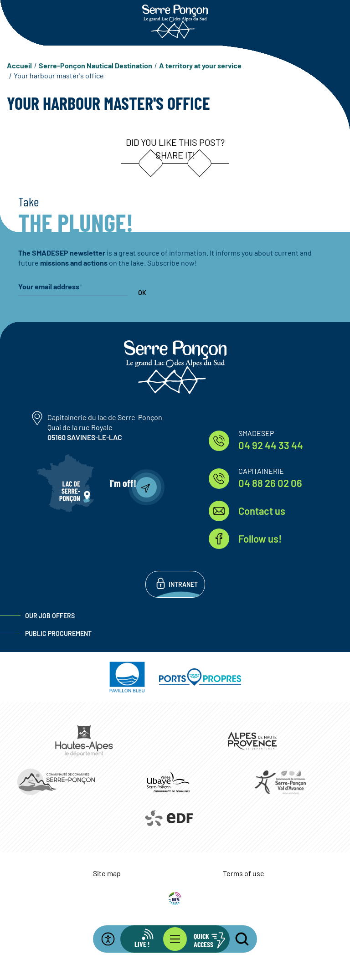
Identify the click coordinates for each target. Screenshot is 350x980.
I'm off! (123, 483)
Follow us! (260, 539)
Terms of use (244, 873)
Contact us (262, 511)
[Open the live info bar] (148, 939)
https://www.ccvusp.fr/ (168, 782)
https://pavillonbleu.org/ (127, 677)
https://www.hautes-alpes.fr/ (84, 741)
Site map (107, 873)
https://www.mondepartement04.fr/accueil (252, 741)
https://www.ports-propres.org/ (200, 677)
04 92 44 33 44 (271, 445)
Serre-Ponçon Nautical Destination (95, 65)
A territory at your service (200, 65)
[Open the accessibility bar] (113, 939)
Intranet (183, 584)
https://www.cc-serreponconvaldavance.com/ (280, 782)
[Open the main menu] (175, 939)
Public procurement (58, 634)
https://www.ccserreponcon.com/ (56, 782)
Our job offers (50, 616)
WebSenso (175, 898)
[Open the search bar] (237, 939)
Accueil (19, 65)
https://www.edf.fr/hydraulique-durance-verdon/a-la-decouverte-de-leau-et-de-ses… (168, 818)
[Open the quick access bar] (202, 939)
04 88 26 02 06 (270, 483)
